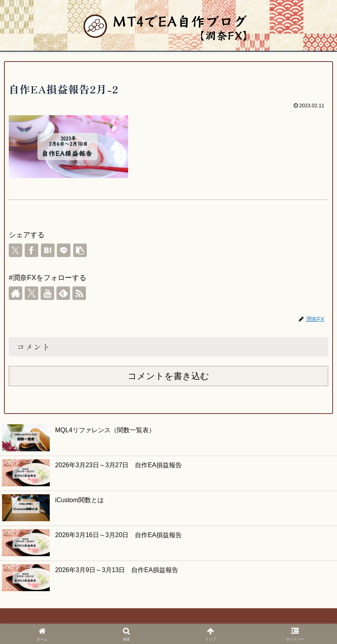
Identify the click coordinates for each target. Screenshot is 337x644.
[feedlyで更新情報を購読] (63, 293)
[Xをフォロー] (31, 293)
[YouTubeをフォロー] (47, 293)
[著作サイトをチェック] (16, 293)
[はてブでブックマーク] (48, 250)
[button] (80, 250)
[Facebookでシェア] (31, 250)
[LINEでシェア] (64, 250)
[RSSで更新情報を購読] (79, 293)
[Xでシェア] (16, 250)
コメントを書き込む (168, 376)
